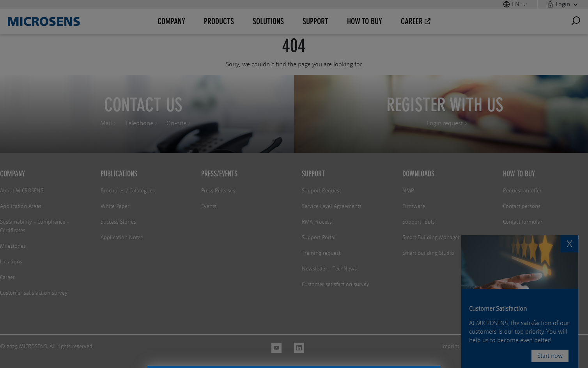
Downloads (418, 174)
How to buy (519, 174)
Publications (119, 174)
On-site (176, 123)
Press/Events (219, 174)
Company (12, 174)
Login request (445, 123)
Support (313, 174)
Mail (106, 123)
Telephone (139, 123)
